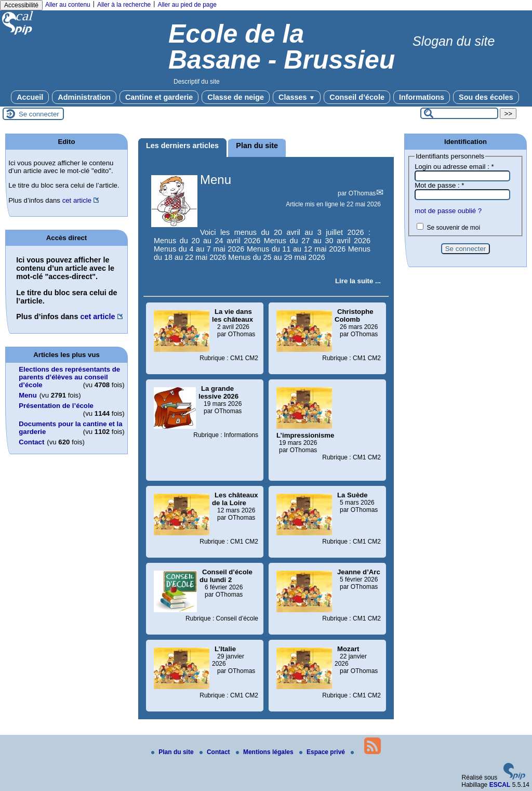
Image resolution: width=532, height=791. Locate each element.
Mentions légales (265, 752)
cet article (77, 200)
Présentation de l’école (56, 406)
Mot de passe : (439, 185)
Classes (297, 97)
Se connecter (39, 114)
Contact (31, 442)
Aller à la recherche (124, 5)
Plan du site (173, 752)
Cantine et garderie (159, 97)
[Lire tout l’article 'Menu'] (358, 281)
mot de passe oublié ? (448, 211)
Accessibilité (21, 5)
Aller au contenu (68, 5)
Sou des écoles (486, 97)
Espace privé (323, 752)
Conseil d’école (357, 97)
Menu (216, 180)
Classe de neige (236, 97)
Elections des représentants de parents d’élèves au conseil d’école (69, 377)
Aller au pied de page (187, 5)
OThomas (362, 193)
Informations (422, 97)
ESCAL (500, 785)
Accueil (30, 97)
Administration (84, 97)
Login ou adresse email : (454, 167)
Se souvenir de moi (453, 228)
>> (508, 114)
